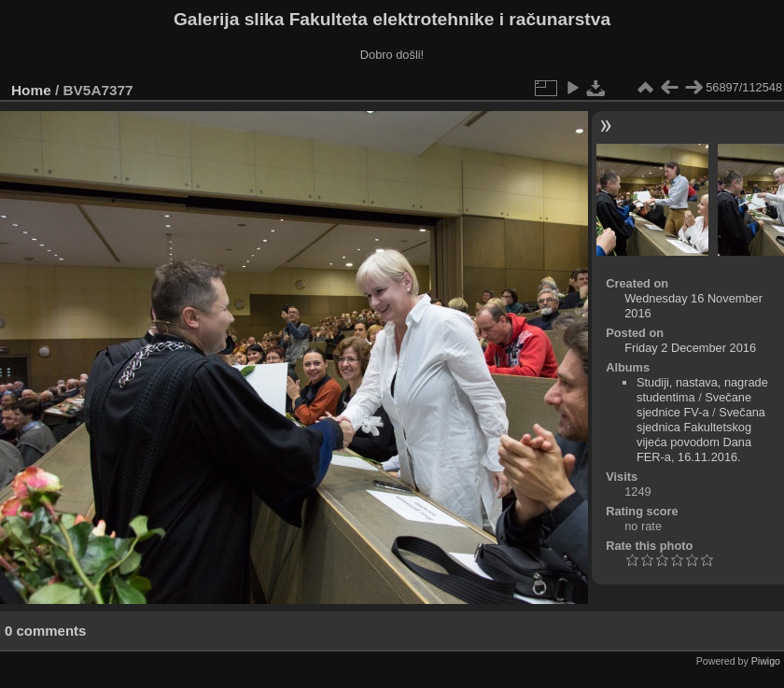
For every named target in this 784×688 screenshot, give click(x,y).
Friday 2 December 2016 (690, 348)
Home (31, 90)
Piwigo (766, 661)
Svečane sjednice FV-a (694, 405)
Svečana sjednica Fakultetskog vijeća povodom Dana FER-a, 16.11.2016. (701, 435)
